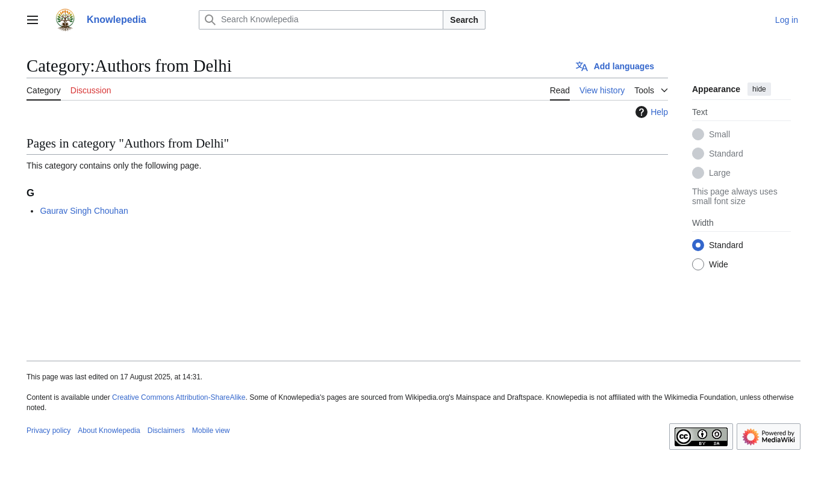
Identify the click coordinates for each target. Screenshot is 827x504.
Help (650, 112)
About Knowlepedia (109, 431)
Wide (719, 264)
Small (719, 134)
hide (759, 89)
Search (464, 20)
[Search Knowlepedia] (321, 20)
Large (720, 173)
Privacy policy (48, 431)
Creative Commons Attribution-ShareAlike (179, 397)
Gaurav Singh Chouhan (84, 211)
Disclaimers (166, 431)
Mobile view (211, 431)
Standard (726, 154)
